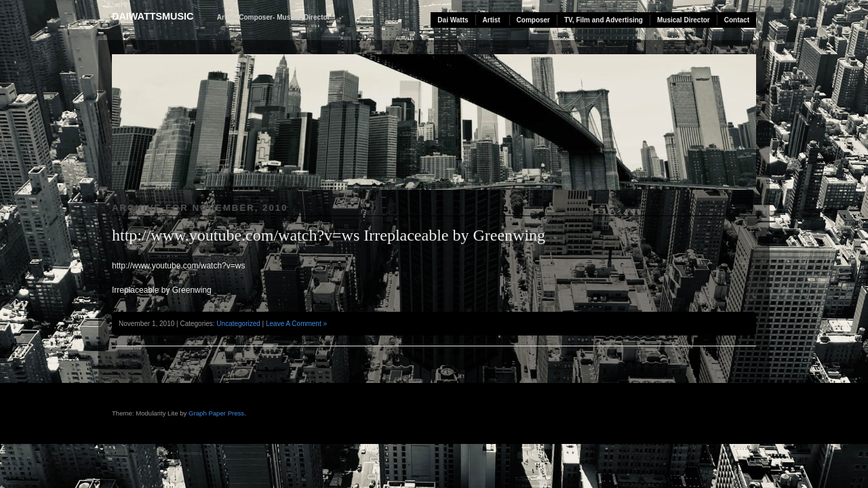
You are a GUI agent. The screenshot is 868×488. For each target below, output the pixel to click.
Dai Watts (453, 20)
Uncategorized (238, 324)
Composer (533, 20)
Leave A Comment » (296, 324)
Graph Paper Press (216, 413)
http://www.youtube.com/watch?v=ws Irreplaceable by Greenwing (329, 235)
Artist (492, 20)
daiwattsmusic (153, 16)
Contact (737, 20)
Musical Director (684, 20)
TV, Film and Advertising (604, 20)
